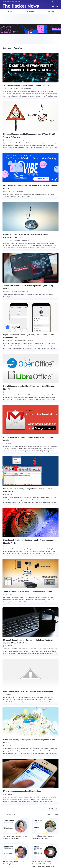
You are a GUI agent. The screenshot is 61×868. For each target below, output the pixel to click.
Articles (56, 815)
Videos (49, 815)
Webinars (51, 11)
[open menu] (57, 6)
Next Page (53, 809)
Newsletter (30, 11)
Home (10, 11)
